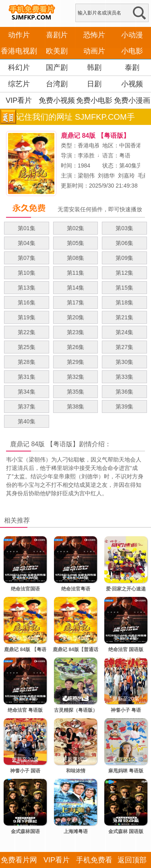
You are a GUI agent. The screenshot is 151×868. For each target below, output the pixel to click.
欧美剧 (57, 51)
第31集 (27, 377)
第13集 (27, 288)
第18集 (124, 302)
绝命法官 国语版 (126, 649)
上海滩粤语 (76, 831)
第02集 (76, 228)
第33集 (124, 377)
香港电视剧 (19, 51)
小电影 (132, 51)
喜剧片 (57, 35)
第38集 (76, 406)
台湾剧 (57, 84)
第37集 (27, 406)
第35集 (76, 392)
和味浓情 (76, 771)
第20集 (76, 317)
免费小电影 (94, 100)
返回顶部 (132, 860)
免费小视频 (57, 100)
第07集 (27, 258)
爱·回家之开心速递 (126, 589)
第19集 (27, 317)
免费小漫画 (132, 100)
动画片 (94, 51)
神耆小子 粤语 (126, 710)
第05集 (76, 243)
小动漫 (132, 35)
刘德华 (106, 176)
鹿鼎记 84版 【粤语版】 (44, 444)
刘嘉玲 (126, 176)
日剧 (94, 84)
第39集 (124, 406)
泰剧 (132, 67)
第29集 (76, 362)
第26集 (76, 347)
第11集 (76, 273)
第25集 (27, 347)
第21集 (124, 317)
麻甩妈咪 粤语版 (126, 771)
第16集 (27, 302)
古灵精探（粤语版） (76, 710)
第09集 (124, 258)
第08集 (76, 258)
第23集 (76, 332)
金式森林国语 (25, 831)
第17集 (76, 302)
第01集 (27, 228)
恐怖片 (94, 35)
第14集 (76, 288)
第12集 (124, 273)
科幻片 (19, 67)
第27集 (124, 347)
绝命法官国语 (25, 589)
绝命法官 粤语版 (25, 710)
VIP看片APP (19, 108)
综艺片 (19, 84)
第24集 (124, 332)
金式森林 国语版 (126, 831)
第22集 (27, 332)
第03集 (124, 228)
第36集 (124, 392)
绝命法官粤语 (76, 589)
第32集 (76, 377)
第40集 (27, 421)
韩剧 (94, 67)
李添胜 (86, 155)
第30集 (124, 362)
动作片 (19, 35)
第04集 (27, 243)
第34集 (27, 392)
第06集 (124, 243)
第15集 (124, 288)
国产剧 (57, 67)
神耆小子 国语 (25, 771)
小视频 (132, 84)
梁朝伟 (86, 176)
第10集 (27, 273)
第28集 (27, 362)
